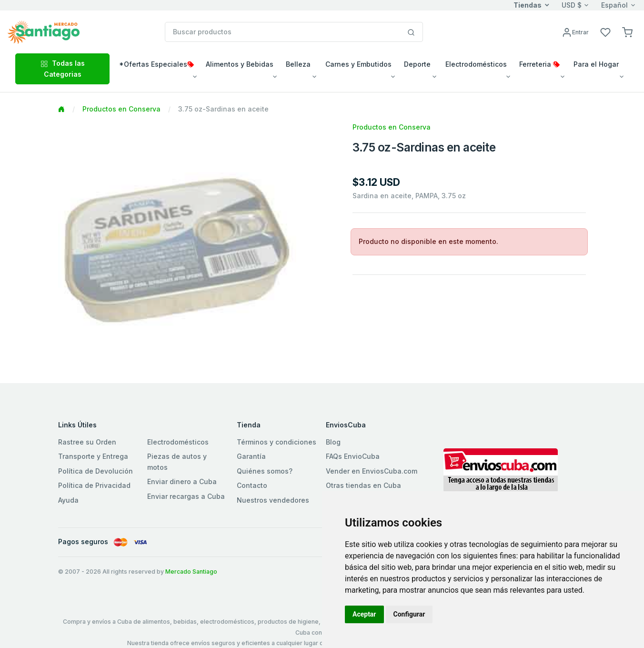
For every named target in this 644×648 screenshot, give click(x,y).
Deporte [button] (417, 64)
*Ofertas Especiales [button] (156, 64)
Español (614, 5)
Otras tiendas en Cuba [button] (363, 485)
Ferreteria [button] (539, 64)
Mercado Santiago (191, 572)
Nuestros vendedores (273, 500)
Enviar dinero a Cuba (182, 481)
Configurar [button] (409, 614)
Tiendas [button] (528, 5)
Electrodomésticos (178, 442)
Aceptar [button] (364, 614)
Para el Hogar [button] (596, 64)
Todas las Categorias (63, 68)
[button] (627, 32)
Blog (333, 442)
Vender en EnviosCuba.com (372, 471)
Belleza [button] (298, 64)
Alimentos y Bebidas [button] (240, 64)
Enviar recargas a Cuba (186, 496)
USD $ (572, 5)
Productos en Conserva (121, 109)
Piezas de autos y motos (177, 461)
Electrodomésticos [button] (476, 64)
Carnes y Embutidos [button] (358, 64)
